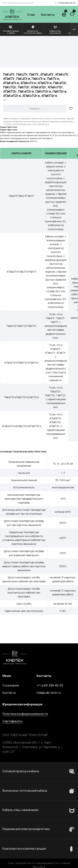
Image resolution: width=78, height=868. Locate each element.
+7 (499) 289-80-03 (66, 3)
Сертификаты (12, 721)
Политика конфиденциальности (25, 714)
